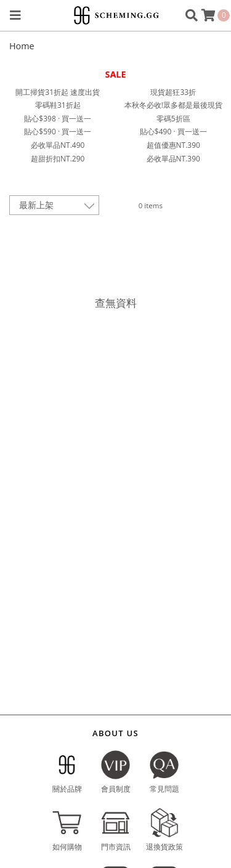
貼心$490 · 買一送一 (173, 132)
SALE (115, 74)
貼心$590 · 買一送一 (58, 132)
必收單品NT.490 (58, 145)
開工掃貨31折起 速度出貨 (58, 92)
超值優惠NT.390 (173, 145)
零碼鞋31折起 (58, 105)
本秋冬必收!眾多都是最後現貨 (173, 105)
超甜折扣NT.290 (58, 159)
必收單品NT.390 (173, 159)
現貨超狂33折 (173, 92)
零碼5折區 (173, 119)
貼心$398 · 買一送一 (58, 119)
